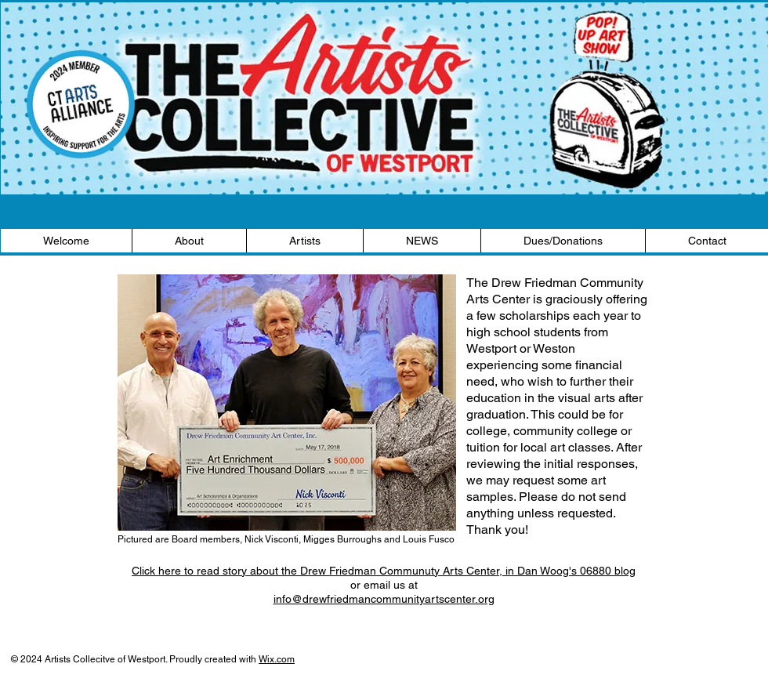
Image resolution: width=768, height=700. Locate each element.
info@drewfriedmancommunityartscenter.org (384, 599)
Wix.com (277, 659)
